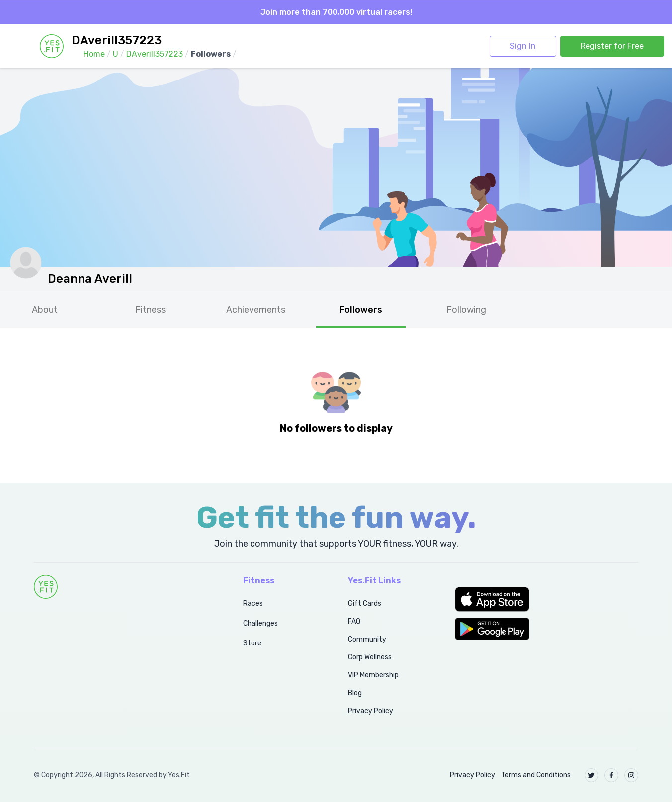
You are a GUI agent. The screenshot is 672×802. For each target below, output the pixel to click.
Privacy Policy (371, 711)
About (45, 310)
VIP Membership (373, 675)
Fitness (150, 310)
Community (367, 639)
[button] (546, 599)
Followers (361, 310)
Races (253, 603)
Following (466, 310)
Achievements (256, 310)
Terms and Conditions (536, 775)
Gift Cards (365, 603)
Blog (355, 693)
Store (252, 643)
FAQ (354, 621)
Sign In (523, 46)
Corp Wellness (370, 657)
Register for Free (612, 46)
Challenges (260, 623)
